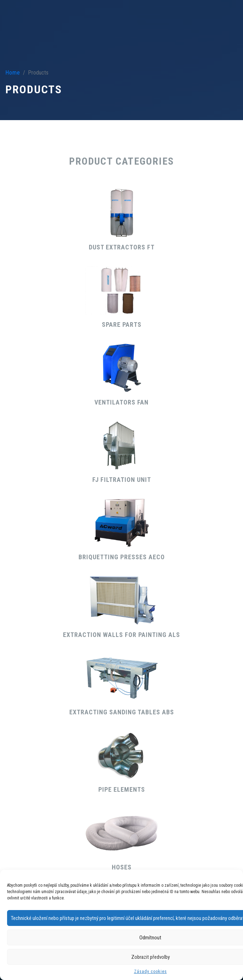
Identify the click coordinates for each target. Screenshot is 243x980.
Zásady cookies (151, 972)
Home (13, 73)
